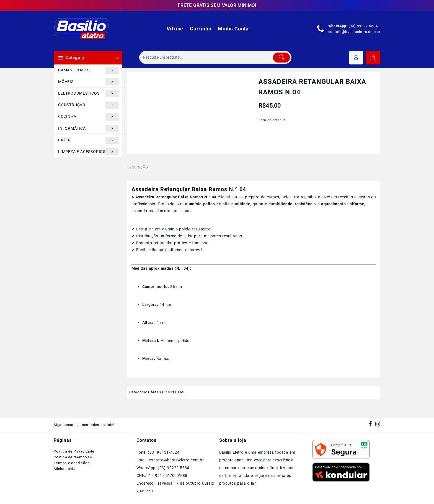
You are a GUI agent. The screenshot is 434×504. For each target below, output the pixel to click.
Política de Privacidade (74, 451)
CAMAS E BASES (89, 70)
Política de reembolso (73, 457)
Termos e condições (72, 463)
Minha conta (65, 469)
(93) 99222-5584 (363, 26)
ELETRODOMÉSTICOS (89, 93)
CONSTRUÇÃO (89, 105)
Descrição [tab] (138, 167)
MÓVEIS (89, 82)
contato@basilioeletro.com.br (354, 32)
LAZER (89, 140)
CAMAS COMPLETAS (166, 392)
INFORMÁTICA (89, 129)
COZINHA (89, 117)
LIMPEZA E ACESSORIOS (89, 152)
